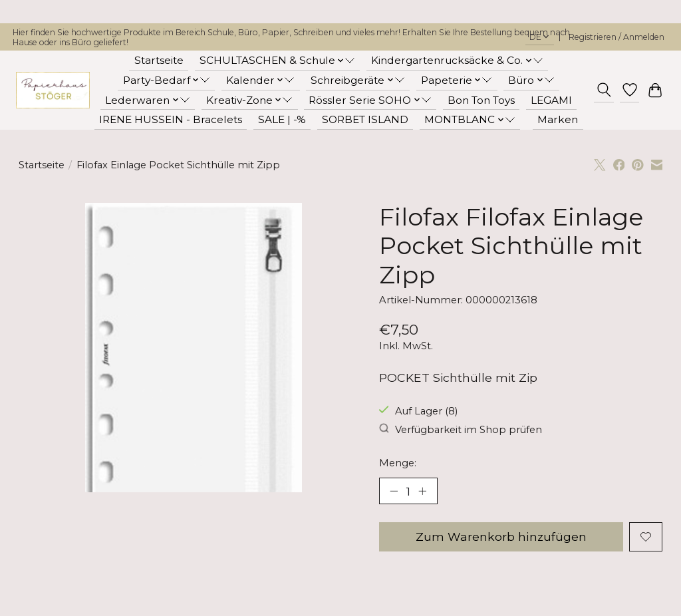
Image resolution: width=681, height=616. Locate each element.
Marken (558, 119)
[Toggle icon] (604, 90)
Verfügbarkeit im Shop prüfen (461, 429)
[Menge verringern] (394, 491)
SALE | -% (282, 119)
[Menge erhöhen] (422, 491)
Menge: (398, 463)
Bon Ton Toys (481, 100)
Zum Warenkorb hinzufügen (501, 537)
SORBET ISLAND (365, 119)
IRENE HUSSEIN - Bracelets (171, 119)
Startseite (159, 60)
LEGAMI (551, 100)
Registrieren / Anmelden (616, 37)
